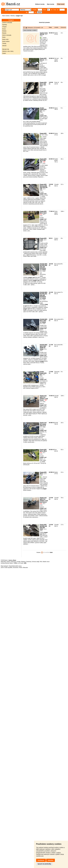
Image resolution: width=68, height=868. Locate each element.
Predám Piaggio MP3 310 (43, 373)
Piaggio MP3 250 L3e (43, 59)
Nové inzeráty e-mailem (30, 30)
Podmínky (29, 562)
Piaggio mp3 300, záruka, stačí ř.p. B (43, 424)
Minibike (4, 31)
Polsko (21, 568)
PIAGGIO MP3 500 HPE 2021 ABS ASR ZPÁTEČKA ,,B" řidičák (43, 295)
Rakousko (25, 568)
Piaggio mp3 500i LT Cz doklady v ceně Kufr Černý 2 (44, 500)
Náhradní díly (6, 49)
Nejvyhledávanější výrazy (15, 566)
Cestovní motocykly (7, 23)
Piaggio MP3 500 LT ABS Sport (43, 84)
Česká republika (8, 568)
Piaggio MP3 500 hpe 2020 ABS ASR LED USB (44, 187)
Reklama (23, 562)
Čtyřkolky (5, 25)
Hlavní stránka (6, 16)
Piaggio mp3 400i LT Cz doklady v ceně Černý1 (44, 398)
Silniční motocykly (7, 35)
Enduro (4, 29)
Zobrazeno (63, 27)
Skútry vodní (5, 39)
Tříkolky (4, 44)
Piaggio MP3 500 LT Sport (43, 212)
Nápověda (3, 562)
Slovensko (16, 568)
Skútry (4, 37)
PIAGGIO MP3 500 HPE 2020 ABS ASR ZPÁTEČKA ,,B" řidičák (43, 267)
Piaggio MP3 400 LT (43, 473)
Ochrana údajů (36, 562)
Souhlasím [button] (41, 860)
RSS (41, 562)
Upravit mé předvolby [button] (44, 864)
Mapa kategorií (4, 566)
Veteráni (4, 46)
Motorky (13, 16)
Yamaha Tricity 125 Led (44, 34)
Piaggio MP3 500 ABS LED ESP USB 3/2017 (43, 527)
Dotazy (8, 562)
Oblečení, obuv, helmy (8, 51)
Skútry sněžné (6, 41)
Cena (50, 27)
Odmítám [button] (51, 860)
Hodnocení (13, 562)
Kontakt (19, 562)
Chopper (4, 27)
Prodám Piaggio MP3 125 (43, 109)
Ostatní (4, 53)
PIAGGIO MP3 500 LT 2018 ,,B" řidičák (43, 321)
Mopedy (4, 33)
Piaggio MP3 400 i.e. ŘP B (43, 450)
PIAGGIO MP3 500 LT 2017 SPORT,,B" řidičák (43, 347)
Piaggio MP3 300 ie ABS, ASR (43, 160)
